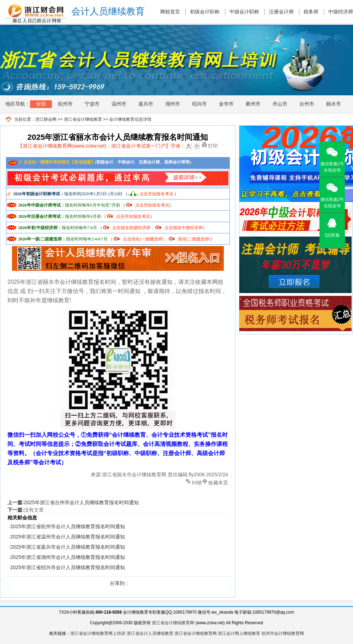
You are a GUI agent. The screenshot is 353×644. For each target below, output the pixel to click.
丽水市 (334, 104)
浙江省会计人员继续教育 (150, 633)
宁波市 (92, 104)
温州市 (119, 104)
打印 (213, 145)
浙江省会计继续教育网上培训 (98, 633)
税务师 (311, 12)
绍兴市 (199, 104)
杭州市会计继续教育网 (283, 633)
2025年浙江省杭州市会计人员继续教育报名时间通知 (68, 526)
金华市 (226, 104)
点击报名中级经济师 (184, 228)
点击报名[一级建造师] (143, 239)
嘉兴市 (146, 104)
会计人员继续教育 (108, 11)
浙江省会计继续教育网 (173, 623)
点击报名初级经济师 (131, 228)
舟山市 (280, 104)
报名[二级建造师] (194, 239)
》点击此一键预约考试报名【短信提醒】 (51, 162)
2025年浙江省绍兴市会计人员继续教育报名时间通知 (68, 567)
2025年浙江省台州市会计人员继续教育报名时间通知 (81, 502)
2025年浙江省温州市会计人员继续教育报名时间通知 (68, 537)
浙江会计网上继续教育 (239, 633)
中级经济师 (341, 12)
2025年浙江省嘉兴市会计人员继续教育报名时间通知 (68, 547)
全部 (41, 104)
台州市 (307, 104)
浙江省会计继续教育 (83, 119)
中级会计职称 (244, 12)
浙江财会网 (46, 119)
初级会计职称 (205, 12)
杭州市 (65, 104)
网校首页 (170, 12)
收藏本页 (218, 482)
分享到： (120, 583)
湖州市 (173, 104)
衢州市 (253, 104)
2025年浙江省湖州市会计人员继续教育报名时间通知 (68, 557)
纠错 (197, 482)
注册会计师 (281, 12)
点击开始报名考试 (156, 194)
